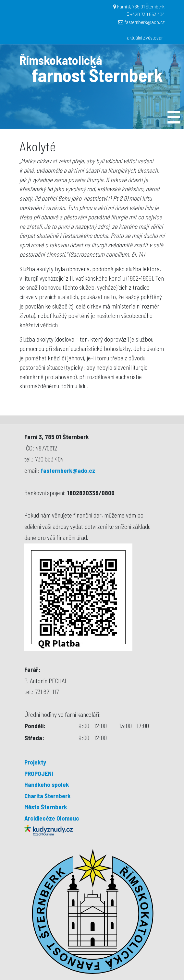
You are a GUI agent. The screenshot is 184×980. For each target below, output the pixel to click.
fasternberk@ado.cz (144, 22)
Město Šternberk (46, 807)
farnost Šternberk (97, 75)
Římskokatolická (61, 60)
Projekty (35, 762)
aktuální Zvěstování (146, 37)
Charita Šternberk (48, 796)
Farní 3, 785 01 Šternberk (141, 6)
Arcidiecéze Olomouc (52, 818)
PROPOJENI (39, 773)
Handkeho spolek (47, 784)
